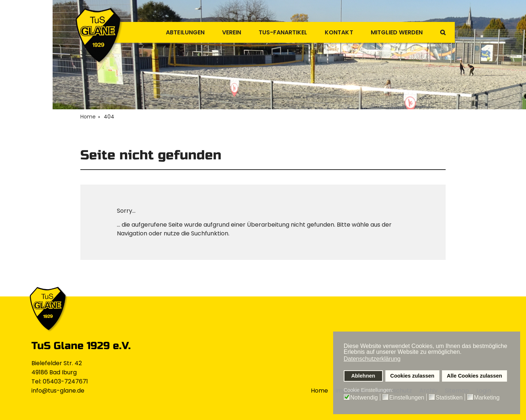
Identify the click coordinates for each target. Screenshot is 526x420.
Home (319, 391)
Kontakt (334, 32)
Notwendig (364, 398)
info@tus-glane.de (58, 391)
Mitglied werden (394, 32)
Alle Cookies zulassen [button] (474, 376)
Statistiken (449, 398)
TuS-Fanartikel (275, 32)
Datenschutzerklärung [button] (372, 359)
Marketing (487, 398)
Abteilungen (173, 32)
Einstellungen (407, 398)
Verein (221, 32)
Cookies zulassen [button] (412, 376)
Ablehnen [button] (363, 376)
